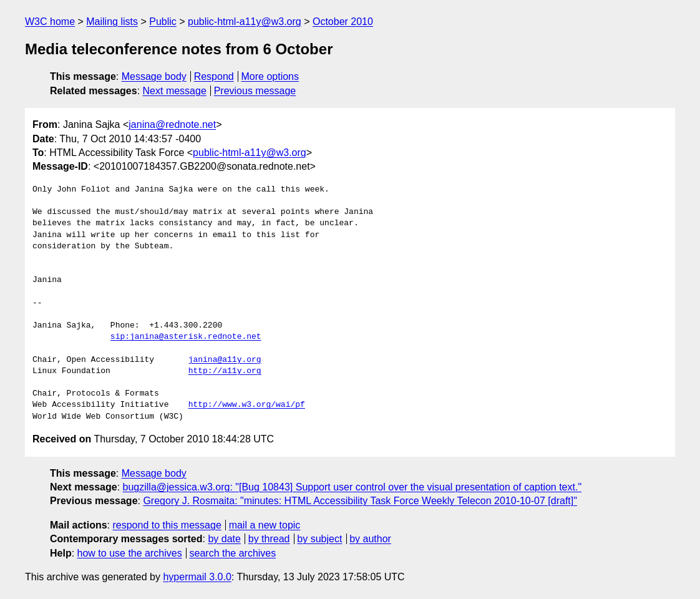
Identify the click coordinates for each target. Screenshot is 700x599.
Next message (175, 91)
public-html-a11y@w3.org (245, 22)
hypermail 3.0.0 (197, 577)
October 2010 (343, 22)
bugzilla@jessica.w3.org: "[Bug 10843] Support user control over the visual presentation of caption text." (352, 487)
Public (163, 22)
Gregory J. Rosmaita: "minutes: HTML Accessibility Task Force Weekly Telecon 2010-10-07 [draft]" (360, 501)
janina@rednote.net (172, 124)
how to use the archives (130, 553)
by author (370, 539)
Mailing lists (112, 22)
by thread (269, 539)
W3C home (50, 22)
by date (224, 539)
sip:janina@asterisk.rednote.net (186, 337)
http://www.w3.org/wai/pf (247, 405)
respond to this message (167, 525)
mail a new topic (265, 525)
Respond (214, 76)
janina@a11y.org (225, 360)
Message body (154, 76)
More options (270, 76)
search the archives (233, 553)
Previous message (255, 91)
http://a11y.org (225, 371)
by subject (319, 539)
